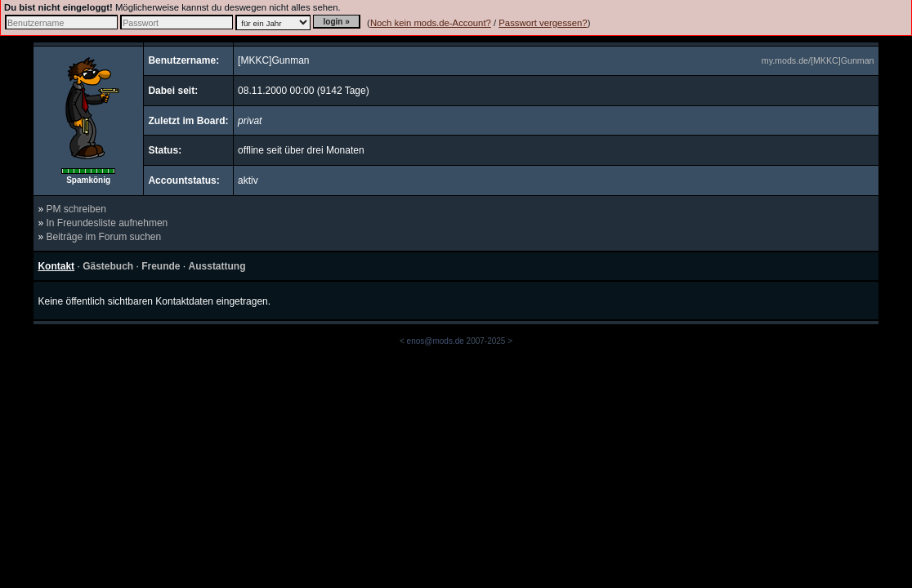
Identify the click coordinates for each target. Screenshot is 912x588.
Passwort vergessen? (543, 23)
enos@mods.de (436, 341)
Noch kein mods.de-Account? (431, 23)
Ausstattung (217, 266)
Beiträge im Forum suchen (103, 237)
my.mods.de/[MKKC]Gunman (818, 60)
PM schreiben (76, 209)
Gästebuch (108, 266)
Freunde (161, 266)
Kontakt (56, 266)
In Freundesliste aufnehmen (107, 223)
